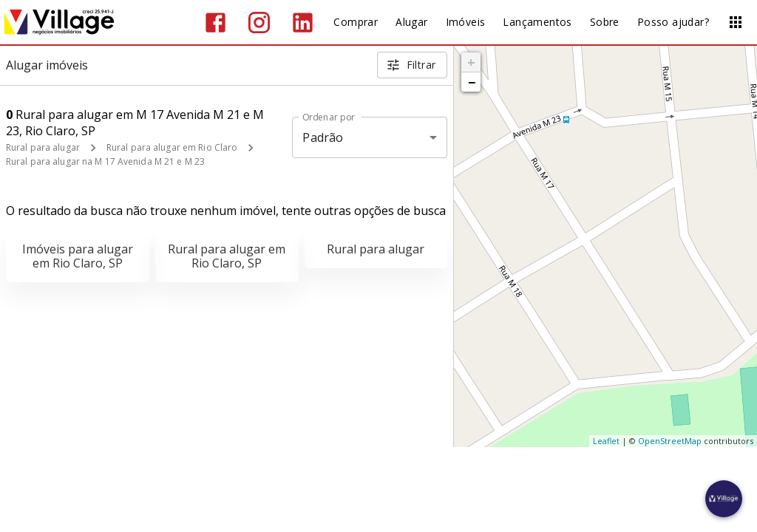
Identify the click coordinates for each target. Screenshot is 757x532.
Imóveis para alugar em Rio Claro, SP (78, 256)
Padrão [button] (323, 137)
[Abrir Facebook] (215, 23)
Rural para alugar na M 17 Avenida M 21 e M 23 (105, 161)
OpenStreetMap (670, 441)
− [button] (472, 82)
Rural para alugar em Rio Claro (172, 147)
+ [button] (471, 62)
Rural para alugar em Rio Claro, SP (227, 256)
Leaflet (606, 441)
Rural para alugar (43, 147)
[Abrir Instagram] (259, 23)
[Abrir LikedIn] (303, 23)
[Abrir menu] (736, 22)
